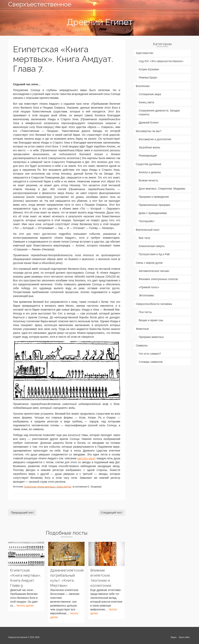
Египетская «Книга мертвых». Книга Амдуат (48, 487)
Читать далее (25, 606)
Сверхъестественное (37, 4)
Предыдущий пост (22, 513)
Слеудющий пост (112, 513)
